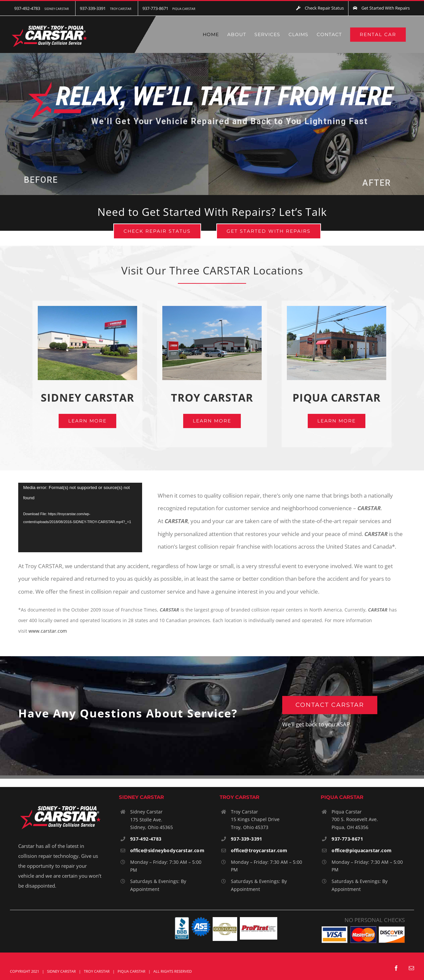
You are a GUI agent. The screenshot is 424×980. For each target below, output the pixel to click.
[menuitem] (43, 8)
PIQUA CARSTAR (337, 397)
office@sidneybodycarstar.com (167, 850)
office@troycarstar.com (259, 850)
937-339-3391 (247, 839)
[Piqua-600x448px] (337, 309)
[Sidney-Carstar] (88, 309)
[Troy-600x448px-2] (212, 309)
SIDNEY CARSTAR (87, 397)
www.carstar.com (48, 631)
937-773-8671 (347, 839)
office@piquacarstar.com (362, 850)
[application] (80, 518)
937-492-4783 (146, 839)
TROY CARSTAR (212, 397)
